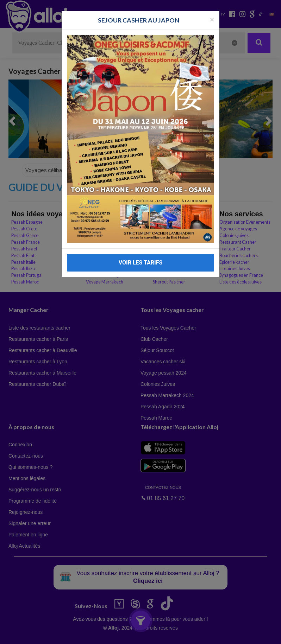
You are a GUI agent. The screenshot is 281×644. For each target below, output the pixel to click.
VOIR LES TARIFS (141, 263)
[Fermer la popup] (212, 19)
